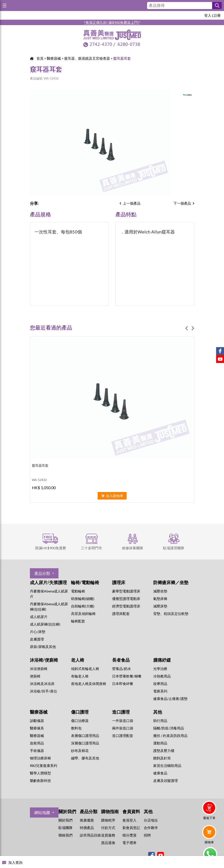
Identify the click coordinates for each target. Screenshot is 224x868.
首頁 (40, 58)
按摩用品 (160, 684)
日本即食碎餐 (123, 684)
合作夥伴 (151, 828)
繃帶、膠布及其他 (85, 758)
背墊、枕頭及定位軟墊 (171, 614)
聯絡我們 (66, 835)
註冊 (217, 15)
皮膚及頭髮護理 (166, 780)
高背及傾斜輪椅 (83, 614)
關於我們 (66, 820)
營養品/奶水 (122, 669)
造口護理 (121, 712)
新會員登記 (131, 828)
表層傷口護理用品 (85, 736)
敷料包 (76, 728)
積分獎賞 (129, 835)
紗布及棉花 (80, 750)
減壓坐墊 (160, 591)
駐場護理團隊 (174, 548)
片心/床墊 (38, 632)
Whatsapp (210, 854)
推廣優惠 (87, 820)
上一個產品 (132, 203)
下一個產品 (182, 203)
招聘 (147, 835)
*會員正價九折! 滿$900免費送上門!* (112, 22)
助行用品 (160, 721)
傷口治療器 (80, 721)
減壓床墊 (160, 606)
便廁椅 (35, 676)
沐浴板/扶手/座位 (44, 691)
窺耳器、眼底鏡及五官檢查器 (87, 58)
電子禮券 (129, 843)
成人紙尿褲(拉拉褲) (45, 624)
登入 (208, 15)
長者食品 (121, 660)
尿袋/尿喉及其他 (43, 647)
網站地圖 (42, 812)
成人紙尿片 (39, 617)
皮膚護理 (37, 639)
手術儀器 (37, 750)
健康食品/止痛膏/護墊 (170, 699)
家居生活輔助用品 (167, 765)
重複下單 (209, 818)
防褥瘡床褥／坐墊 (171, 582)
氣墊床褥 (160, 599)
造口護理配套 (123, 736)
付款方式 (108, 828)
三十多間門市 (91, 548)
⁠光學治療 (160, 669)
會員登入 (129, 820)
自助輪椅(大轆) (83, 606)
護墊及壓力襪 (164, 750)
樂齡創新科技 (40, 780)
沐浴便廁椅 (39, 669)
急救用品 (37, 743)
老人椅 (78, 660)
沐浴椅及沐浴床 (42, 684)
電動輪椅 (78, 591)
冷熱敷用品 (162, 676)
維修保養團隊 (133, 548)
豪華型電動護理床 (126, 591)
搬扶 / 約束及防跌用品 (170, 736)
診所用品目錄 (90, 835)
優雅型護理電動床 (126, 599)
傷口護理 (80, 712)
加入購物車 (115, 496)
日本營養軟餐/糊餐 (127, 676)
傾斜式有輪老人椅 (85, 669)
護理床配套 (121, 614)
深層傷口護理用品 (85, 743)
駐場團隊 (66, 828)
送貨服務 (108, 835)
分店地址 (151, 820)
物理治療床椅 (40, 758)
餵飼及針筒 (162, 758)
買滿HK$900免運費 (50, 548)
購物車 (209, 842)
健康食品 (160, 773)
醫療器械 (54, 58)
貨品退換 (108, 843)
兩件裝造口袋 (123, 728)
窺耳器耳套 (122, 58)
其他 (158, 712)
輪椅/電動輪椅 (85, 582)
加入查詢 (15, 862)
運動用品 (160, 743)
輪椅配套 (78, 621)
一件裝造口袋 (123, 721)
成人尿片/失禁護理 (48, 582)
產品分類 (42, 573)
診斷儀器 (37, 721)
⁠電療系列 (160, 691)
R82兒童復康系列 (44, 765)
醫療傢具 (37, 728)
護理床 (119, 582)
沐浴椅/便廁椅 (44, 660)
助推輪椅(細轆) (83, 599)
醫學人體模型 (40, 773)
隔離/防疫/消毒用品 (169, 728)
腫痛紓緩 (162, 660)
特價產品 (87, 828)
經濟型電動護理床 (126, 606)
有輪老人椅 (80, 676)
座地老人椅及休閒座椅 (89, 684)
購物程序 (108, 820)
